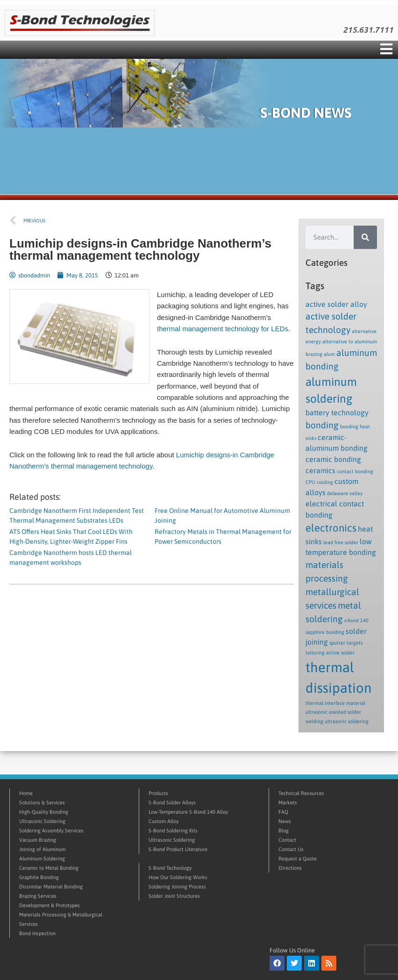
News (285, 821)
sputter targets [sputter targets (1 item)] (346, 643)
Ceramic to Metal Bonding (49, 868)
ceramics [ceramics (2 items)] (320, 470)
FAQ (283, 812)
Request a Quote (298, 859)
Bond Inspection (37, 933)
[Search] (365, 237)
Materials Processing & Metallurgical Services (61, 919)
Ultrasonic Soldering (42, 821)
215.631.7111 (368, 30)
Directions (290, 868)
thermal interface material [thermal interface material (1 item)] (335, 703)
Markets (288, 802)
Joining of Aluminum (42, 849)
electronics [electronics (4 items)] (331, 528)
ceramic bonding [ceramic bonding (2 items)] (333, 459)
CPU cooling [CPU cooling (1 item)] (319, 482)
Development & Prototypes (50, 905)
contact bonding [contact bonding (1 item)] (355, 471)
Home (26, 793)
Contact (287, 840)
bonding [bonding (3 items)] (322, 425)
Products (158, 793)
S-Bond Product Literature (178, 849)
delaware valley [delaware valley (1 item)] (345, 493)
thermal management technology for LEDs (223, 329)
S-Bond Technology (170, 868)
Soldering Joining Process (177, 887)
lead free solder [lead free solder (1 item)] (341, 542)
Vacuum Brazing (38, 840)
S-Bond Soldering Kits (173, 831)
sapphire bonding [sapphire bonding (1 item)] (325, 632)
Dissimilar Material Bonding (51, 887)
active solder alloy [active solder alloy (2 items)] (336, 304)
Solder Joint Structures (174, 896)
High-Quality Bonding (44, 812)
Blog (284, 831)
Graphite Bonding (39, 877)
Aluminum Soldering (42, 859)
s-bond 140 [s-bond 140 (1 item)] (356, 620)
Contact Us (291, 849)
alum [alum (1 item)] (329, 354)
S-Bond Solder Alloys (172, 802)
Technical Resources (301, 793)
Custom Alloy (163, 821)
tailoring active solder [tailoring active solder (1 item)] (330, 653)
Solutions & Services (42, 802)
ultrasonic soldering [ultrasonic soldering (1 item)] (347, 721)
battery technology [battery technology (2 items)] (337, 412)
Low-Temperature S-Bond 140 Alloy (188, 812)
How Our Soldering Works (178, 877)
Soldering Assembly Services (51, 831)
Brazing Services (38, 896)
